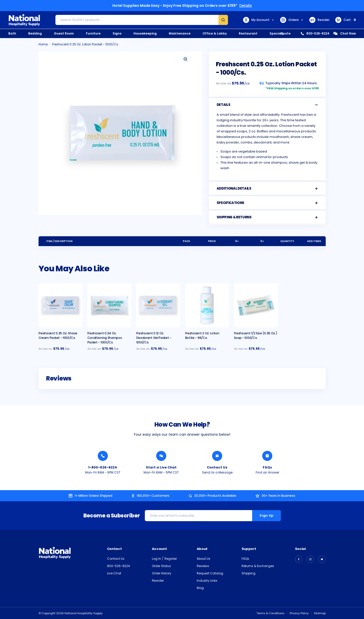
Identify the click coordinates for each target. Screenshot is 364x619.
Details (246, 6)
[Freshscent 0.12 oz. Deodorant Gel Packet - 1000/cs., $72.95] (158, 305)
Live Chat (114, 573)
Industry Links (207, 581)
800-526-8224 (315, 33)
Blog (200, 588)
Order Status (161, 566)
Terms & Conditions (270, 613)
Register (171, 559)
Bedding (35, 33)
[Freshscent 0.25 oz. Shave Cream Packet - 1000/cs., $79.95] (60, 305)
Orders (292, 20)
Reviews (203, 566)
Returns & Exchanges (258, 566)
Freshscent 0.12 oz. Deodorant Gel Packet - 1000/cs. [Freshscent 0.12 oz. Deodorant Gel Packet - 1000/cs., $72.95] (154, 338)
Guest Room (64, 33)
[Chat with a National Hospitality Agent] (161, 456)
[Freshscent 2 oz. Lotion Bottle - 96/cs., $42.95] (207, 305)
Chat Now (345, 33)
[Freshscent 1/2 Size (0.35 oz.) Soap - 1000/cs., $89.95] (256, 305)
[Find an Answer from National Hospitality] (267, 456)
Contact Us (116, 559)
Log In (157, 559)
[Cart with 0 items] (346, 20)
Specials (277, 33)
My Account (259, 20)
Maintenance (180, 33)
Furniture (93, 33)
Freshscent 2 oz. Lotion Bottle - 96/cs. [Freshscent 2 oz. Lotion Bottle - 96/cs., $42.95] (202, 335)
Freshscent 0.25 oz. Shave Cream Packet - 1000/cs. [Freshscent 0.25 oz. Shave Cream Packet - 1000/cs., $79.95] (58, 335)
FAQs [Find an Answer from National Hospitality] (267, 467)
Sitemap (320, 613)
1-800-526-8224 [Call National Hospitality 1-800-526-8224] (103, 467)
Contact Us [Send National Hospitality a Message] (217, 467)
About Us (204, 559)
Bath (12, 33)
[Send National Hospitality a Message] (217, 456)
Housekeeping (145, 33)
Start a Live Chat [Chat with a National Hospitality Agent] (161, 467)
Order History (162, 573)
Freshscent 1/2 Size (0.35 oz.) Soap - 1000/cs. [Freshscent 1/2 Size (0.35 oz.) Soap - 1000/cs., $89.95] (256, 335)
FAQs (245, 559)
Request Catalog (210, 573)
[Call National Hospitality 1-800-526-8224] (103, 456)
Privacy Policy (299, 613)
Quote (285, 33)
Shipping (249, 573)
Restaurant (248, 33)
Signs (117, 33)
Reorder (319, 20)
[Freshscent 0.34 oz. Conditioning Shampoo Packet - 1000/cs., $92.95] (109, 305)
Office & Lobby (215, 33)
